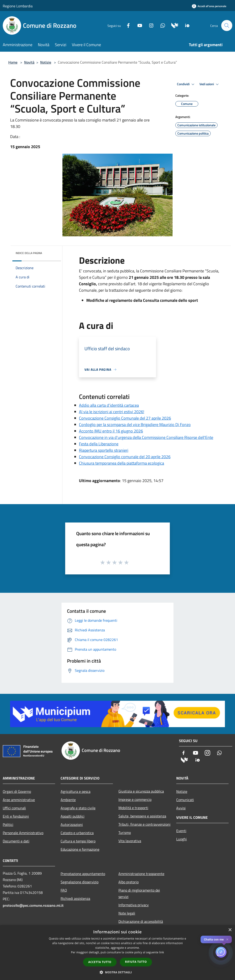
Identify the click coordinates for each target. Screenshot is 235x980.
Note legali (127, 913)
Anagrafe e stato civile (78, 808)
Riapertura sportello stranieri (104, 450)
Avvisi (181, 808)
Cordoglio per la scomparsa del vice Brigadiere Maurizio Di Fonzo (135, 425)
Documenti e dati (16, 841)
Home (13, 62)
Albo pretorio (129, 882)
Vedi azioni (210, 84)
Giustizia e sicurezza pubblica (141, 791)
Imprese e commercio (135, 799)
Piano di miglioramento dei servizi (139, 893)
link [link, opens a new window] (162, 952)
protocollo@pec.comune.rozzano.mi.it (33, 905)
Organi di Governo (17, 791)
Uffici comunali (14, 808)
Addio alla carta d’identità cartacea (109, 405)
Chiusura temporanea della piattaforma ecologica (122, 463)
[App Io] (185, 25)
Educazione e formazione (80, 849)
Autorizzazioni (72, 825)
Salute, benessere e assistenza (142, 816)
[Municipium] (173, 25)
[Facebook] (126, 25)
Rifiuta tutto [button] (136, 962)
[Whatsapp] (161, 25)
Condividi (186, 84)
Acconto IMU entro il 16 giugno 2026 (111, 431)
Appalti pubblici (73, 816)
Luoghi (182, 839)
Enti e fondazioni (16, 816)
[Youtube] (138, 25)
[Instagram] (149, 25)
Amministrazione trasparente (141, 874)
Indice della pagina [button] (29, 253)
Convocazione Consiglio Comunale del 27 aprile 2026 (125, 418)
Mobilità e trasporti (133, 808)
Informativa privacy (134, 905)
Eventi (181, 831)
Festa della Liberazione (99, 444)
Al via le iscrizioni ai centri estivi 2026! (112, 412)
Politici (8, 825)
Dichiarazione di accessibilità (141, 921)
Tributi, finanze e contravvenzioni (144, 824)
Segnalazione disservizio (80, 882)
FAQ (64, 890)
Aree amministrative (19, 800)
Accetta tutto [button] (100, 962)
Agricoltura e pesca (76, 791)
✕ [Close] (227, 939)
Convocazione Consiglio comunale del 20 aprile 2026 (125, 457)
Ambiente (68, 800)
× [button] (230, 930)
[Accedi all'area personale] (209, 6)
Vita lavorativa (130, 841)
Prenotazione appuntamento (83, 874)
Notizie (46, 62)
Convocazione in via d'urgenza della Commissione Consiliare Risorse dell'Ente (146, 437)
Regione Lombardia (18, 6)
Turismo (125, 833)
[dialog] (117, 953)
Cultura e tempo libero (78, 841)
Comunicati (185, 800)
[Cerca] (227, 25)
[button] (117, 972)
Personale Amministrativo (23, 833)
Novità (29, 62)
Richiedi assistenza (75, 898)
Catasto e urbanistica (77, 833)
